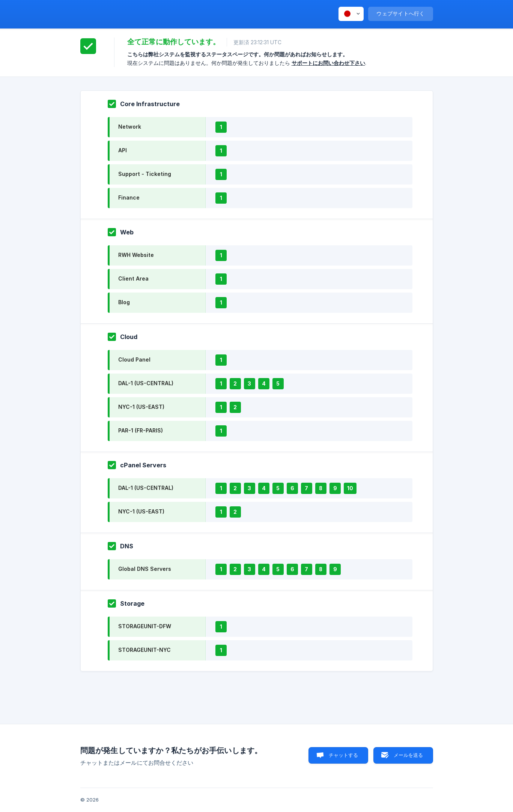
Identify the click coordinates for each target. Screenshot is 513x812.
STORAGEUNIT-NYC (144, 650)
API (123, 150)
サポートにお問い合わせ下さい (328, 63)
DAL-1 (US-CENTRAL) (146, 383)
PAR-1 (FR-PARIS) (141, 430)
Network (130, 127)
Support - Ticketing (145, 174)
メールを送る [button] (408, 755)
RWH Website (136, 255)
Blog (124, 302)
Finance (129, 197)
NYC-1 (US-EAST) (141, 407)
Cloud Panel (134, 359)
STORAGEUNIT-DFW (145, 626)
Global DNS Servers (145, 569)
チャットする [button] (344, 755)
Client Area (133, 278)
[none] (351, 14)
